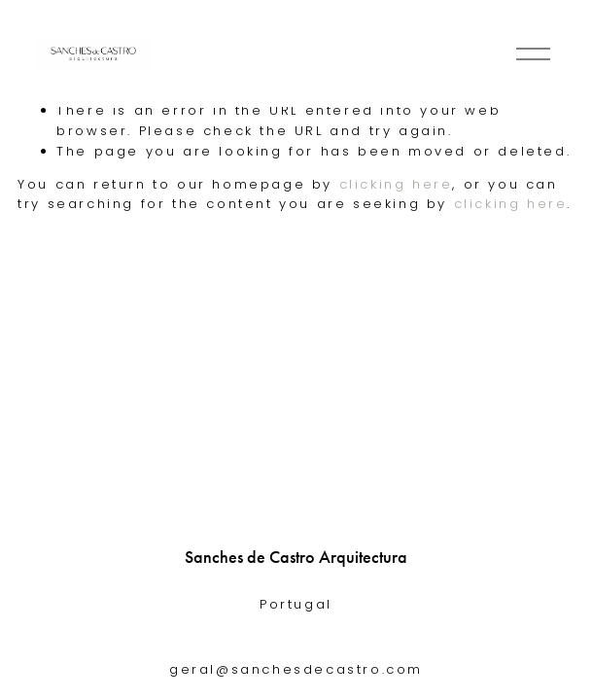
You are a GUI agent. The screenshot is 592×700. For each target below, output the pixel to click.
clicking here (396, 184)
